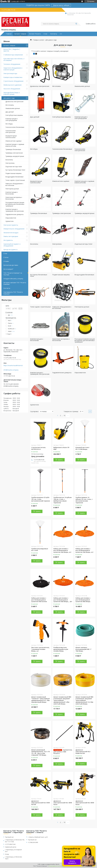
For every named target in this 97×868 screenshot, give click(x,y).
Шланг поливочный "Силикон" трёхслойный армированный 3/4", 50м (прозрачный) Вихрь (40, 700)
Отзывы (6, 261)
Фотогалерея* (8, 269)
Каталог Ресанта (35, 34)
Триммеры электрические (14, 153)
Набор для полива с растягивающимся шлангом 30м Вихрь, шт (84, 550)
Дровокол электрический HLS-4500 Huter (63, 803)
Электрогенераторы (10, 73)
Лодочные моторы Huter (14, 167)
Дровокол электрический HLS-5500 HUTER (40, 803)
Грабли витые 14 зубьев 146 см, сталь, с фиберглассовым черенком (63, 500)
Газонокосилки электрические (11, 132)
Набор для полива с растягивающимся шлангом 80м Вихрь (83, 600)
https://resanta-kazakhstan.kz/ (13, 365)
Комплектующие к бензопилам (12, 193)
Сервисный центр (11, 847)
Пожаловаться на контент (56, 866)
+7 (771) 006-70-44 (10, 844)
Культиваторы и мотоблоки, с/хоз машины (14, 59)
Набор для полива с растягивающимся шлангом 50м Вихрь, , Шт (63, 600)
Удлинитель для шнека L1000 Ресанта (63, 752)
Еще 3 (9, 334)
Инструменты (8, 240)
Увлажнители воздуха (11, 233)
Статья (6, 257)
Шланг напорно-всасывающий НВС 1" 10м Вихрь (84, 649)
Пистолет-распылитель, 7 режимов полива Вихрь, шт (40, 649)
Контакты (54, 34)
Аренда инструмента (10, 250)
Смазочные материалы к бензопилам (14, 198)
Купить (60, 460)
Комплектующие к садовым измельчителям (15, 145)
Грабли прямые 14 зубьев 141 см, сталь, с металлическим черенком (84, 500)
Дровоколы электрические (14, 102)
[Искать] (76, 24)
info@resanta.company (11, 370)
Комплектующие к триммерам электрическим (15, 210)
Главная (9, 34)
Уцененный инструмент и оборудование (12, 245)
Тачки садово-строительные (15, 180)
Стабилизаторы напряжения (13, 55)
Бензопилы (9, 160)
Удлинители (9, 221)
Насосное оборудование (12, 89)
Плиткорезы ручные (12, 189)
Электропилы (10, 163)
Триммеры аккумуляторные (15, 156)
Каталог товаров (20, 34)
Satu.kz (57, 864)
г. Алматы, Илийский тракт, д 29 (38, 837)
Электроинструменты (11, 225)
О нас (45, 34)
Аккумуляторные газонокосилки (11, 137)
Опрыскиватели (11, 218)
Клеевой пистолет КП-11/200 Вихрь (82, 448)
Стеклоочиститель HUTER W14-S (38, 448)
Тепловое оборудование (12, 64)
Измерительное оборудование (14, 229)
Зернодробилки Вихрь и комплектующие (12, 93)
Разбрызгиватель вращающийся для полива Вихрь (61, 649)
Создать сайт (15, 1)
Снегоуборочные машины (14, 115)
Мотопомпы (10, 105)
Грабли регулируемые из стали (40, 550)
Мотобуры (9, 124)
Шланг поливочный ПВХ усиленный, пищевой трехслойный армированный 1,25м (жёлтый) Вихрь (62, 700)
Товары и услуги (38, 40)
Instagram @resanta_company (13, 279)
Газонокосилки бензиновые (15, 127)
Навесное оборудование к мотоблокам (14, 184)
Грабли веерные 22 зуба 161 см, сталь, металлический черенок (41, 499)
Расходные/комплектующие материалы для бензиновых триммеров (15, 204)
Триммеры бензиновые (13, 149)
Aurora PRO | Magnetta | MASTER (12, 50)
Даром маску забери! (61, 5)
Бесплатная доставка (11, 265)
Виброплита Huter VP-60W (62, 448)
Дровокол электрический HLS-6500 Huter (85, 803)
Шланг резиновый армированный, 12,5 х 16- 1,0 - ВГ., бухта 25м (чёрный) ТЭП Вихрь (41, 752)
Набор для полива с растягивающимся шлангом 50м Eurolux (39, 600)
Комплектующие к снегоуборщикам (12, 120)
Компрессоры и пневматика (13, 77)
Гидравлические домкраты (14, 214)
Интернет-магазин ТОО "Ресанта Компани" (15, 283)
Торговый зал (9, 837)
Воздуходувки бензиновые (14, 177)
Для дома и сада (9, 98)
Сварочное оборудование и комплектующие (13, 69)
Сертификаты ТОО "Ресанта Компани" (13, 293)
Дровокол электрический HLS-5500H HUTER (83, 752)
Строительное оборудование (13, 81)
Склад (7, 854)
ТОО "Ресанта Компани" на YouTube (13, 274)
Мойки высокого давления (12, 85)
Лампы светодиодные (11, 236)
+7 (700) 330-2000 (33, 842)
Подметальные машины (13, 173)
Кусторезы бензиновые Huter (15, 170)
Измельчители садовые (13, 141)
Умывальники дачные (13, 108)
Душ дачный (10, 112)
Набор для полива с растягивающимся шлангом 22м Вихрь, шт (62, 550)
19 (64, 416)
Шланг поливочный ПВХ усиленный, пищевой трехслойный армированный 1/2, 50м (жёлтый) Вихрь (84, 700)
